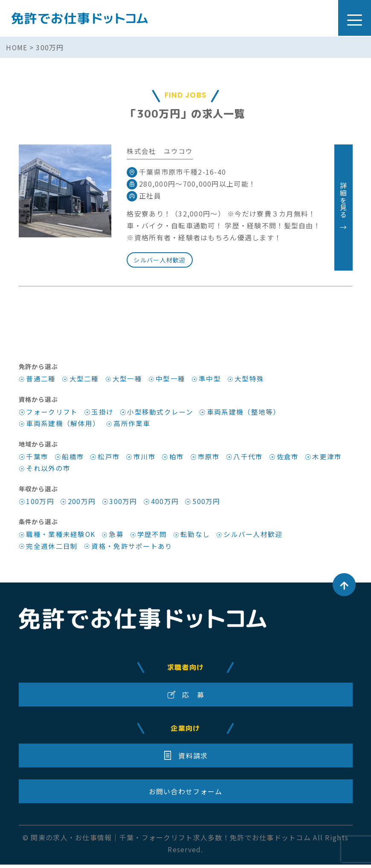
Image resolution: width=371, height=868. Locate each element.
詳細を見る (343, 208)
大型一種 (127, 379)
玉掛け (103, 412)
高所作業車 (132, 424)
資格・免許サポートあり (132, 548)
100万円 (40, 503)
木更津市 (328, 458)
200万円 (82, 503)
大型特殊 (250, 379)
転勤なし (196, 536)
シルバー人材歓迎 (160, 260)
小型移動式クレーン (161, 412)
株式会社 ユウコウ (160, 151)
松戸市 (109, 458)
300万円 (123, 503)
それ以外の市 (48, 470)
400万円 (165, 503)
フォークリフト (52, 412)
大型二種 (84, 379)
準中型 (210, 379)
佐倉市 (289, 458)
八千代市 (249, 458)
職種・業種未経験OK (61, 536)
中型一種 (171, 379)
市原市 (209, 458)
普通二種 (41, 379)
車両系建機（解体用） (63, 424)
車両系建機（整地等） (244, 412)
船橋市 (73, 458)
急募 (117, 536)
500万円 (207, 503)
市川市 (145, 458)
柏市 (177, 458)
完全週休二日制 (52, 548)
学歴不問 (153, 536)
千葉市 (37, 458)
